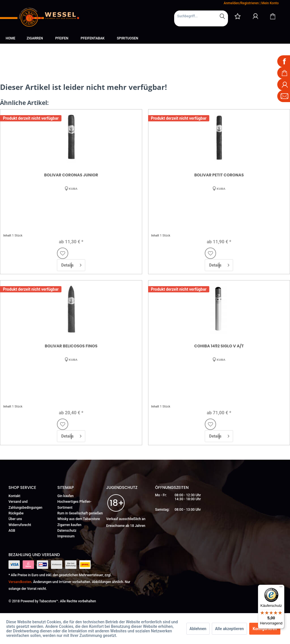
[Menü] (281, 588)
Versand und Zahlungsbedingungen (25, 504)
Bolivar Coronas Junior (71, 175)
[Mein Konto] (255, 16)
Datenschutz (67, 531)
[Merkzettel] (238, 16)
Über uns (15, 519)
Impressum (66, 536)
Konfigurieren (265, 629)
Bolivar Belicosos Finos (71, 346)
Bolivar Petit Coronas (219, 175)
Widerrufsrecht (20, 525)
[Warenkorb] (273, 16)
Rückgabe (16, 513)
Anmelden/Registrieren (241, 3)
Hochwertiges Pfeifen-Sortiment (74, 504)
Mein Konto (270, 3)
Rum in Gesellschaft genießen (80, 513)
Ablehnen (198, 629)
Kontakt (14, 496)
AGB (12, 531)
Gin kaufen (66, 496)
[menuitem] (201, 18)
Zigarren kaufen (70, 525)
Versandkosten (20, 582)
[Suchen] (222, 16)
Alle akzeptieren (229, 629)
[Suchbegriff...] (201, 16)
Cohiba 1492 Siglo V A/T (219, 346)
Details (71, 264)
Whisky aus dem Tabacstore (79, 519)
